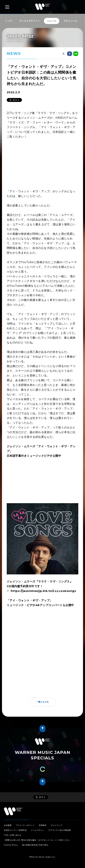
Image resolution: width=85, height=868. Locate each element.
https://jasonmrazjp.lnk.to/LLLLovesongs (43, 591)
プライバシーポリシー (25, 825)
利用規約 (43, 825)
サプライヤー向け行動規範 (60, 830)
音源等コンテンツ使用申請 (15, 830)
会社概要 (8, 825)
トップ (9, 21)
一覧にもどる (43, 702)
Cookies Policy (11, 845)
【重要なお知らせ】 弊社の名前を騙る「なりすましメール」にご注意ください (37, 840)
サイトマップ (56, 825)
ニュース (52, 21)
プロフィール (70, 21)
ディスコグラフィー (30, 21)
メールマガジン (37, 830)
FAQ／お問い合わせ (13, 835)
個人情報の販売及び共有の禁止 (35, 845)
